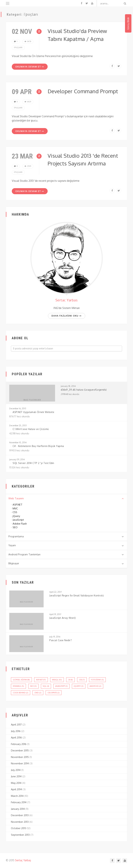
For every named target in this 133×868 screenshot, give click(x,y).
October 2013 (19, 828)
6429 (28, 102)
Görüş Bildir (128, 23)
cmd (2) (38, 693)
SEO (15, 527)
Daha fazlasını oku (67, 316)
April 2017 (16, 725)
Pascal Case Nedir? (61, 640)
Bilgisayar (66, 563)
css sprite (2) (54, 693)
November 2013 (20, 822)
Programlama (66, 536)
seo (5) (33, 686)
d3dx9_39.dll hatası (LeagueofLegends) (84, 390)
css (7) (82, 680)
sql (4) (46, 686)
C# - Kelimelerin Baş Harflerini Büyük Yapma (38, 446)
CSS (15, 512)
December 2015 (20, 750)
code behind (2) (21, 693)
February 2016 (19, 744)
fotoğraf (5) (97, 680)
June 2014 (16, 776)
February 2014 (19, 802)
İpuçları (18, 48)
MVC (15, 508)
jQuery (16, 516)
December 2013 (20, 815)
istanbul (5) (18, 686)
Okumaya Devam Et (30, 67)
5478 (28, 42)
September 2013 (20, 835)
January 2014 (18, 809)
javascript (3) (61, 686)
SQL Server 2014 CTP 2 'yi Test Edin (33, 463)
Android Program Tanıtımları (66, 554)
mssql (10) (57, 680)
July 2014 (16, 770)
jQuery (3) (79, 686)
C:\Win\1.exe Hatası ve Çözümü (31, 429)
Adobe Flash (20, 524)
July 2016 (16, 731)
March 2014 (17, 796)
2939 (28, 166)
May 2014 (16, 783)
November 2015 (20, 757)
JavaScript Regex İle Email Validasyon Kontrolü (77, 595)
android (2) (95, 686)
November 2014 (20, 763)
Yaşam (66, 545)
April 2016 (16, 737)
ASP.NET (18, 505)
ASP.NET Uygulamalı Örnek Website (33, 412)
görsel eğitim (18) (21, 680)
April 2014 (16, 789)
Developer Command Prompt (83, 91)
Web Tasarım (66, 498)
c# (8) (70, 680)
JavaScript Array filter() (63, 618)
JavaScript (18, 520)
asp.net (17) (41, 680)
